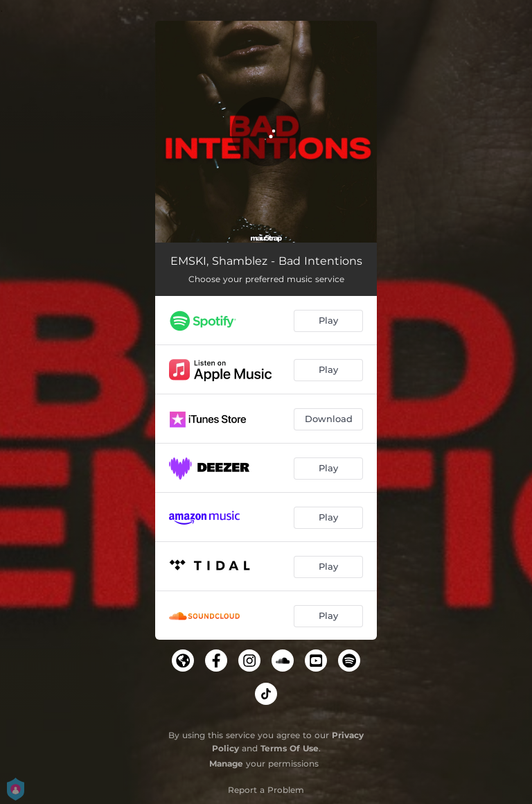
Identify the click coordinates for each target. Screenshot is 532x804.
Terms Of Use (290, 748)
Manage (226, 763)
